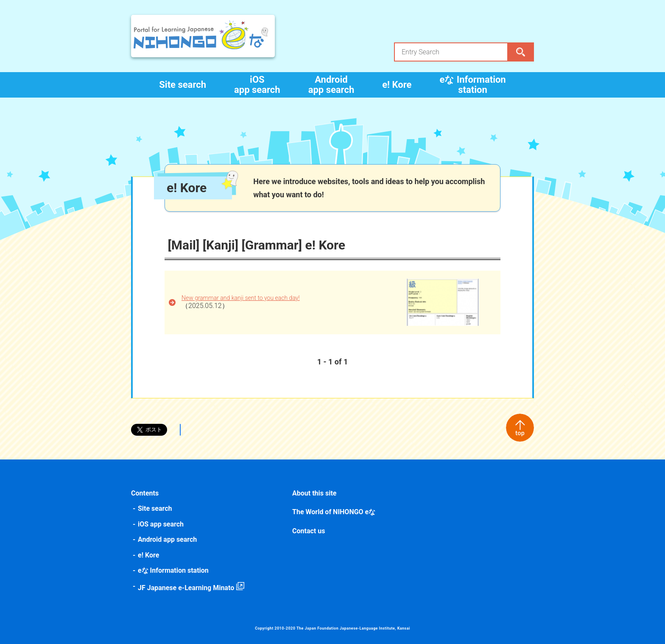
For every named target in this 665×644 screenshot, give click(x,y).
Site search (183, 85)
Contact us (309, 531)
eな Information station (472, 85)
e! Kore (397, 85)
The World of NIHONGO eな (334, 512)
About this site (314, 493)
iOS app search (257, 85)
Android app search (331, 85)
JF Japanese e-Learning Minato (186, 588)
